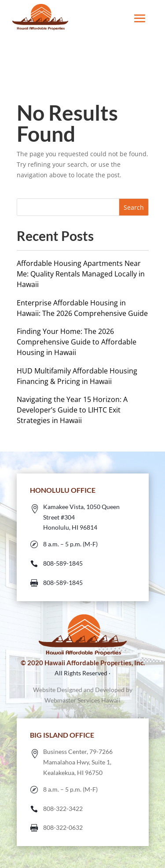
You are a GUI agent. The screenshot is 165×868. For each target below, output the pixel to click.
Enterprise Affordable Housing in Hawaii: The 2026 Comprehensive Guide (82, 308)
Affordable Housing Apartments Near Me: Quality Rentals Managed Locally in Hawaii (81, 274)
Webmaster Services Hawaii (82, 700)
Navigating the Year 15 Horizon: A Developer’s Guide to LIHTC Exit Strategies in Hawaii (72, 410)
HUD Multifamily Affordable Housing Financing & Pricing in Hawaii (77, 376)
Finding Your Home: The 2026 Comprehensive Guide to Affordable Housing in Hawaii (77, 342)
